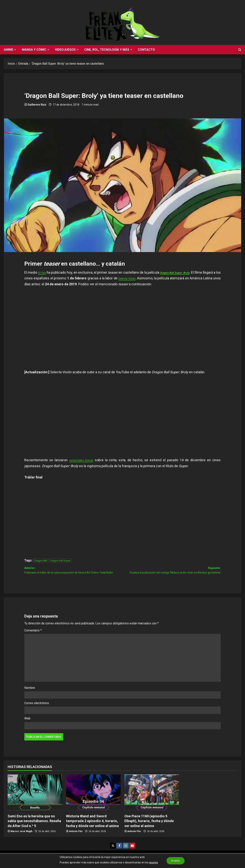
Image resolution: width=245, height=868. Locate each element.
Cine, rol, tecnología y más (107, 50)
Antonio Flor (76, 840)
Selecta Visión (154, 278)
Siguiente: (172, 575)
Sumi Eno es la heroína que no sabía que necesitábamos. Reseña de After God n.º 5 (34, 829)
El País (44, 272)
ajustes (152, 862)
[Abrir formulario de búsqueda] (240, 50)
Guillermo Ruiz (37, 105)
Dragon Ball (41, 561)
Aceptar (176, 861)
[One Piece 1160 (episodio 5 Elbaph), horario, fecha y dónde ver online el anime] (152, 801)
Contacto (146, 50)
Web (27, 727)
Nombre (30, 696)
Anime (9, 50)
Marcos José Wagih (21, 840)
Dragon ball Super (60, 561)
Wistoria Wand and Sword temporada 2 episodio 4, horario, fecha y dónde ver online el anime (92, 829)
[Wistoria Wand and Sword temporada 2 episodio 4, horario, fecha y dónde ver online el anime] (93, 801)
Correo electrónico (37, 711)
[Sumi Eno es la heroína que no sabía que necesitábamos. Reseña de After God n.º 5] (35, 801)
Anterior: (73, 575)
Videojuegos (65, 50)
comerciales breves (83, 460)
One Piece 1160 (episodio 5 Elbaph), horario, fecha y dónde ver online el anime (149, 829)
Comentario (33, 639)
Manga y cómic (34, 50)
